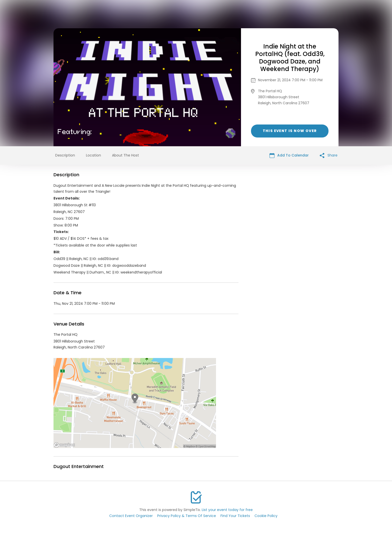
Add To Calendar (289, 155)
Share (329, 155)
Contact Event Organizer (131, 516)
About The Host (125, 155)
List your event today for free (227, 510)
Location (93, 155)
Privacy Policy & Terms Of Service (187, 516)
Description (65, 155)
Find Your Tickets (235, 516)
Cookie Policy (266, 516)
